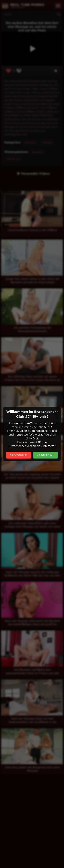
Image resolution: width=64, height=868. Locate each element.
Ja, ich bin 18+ (45, 455)
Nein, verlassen (19, 455)
